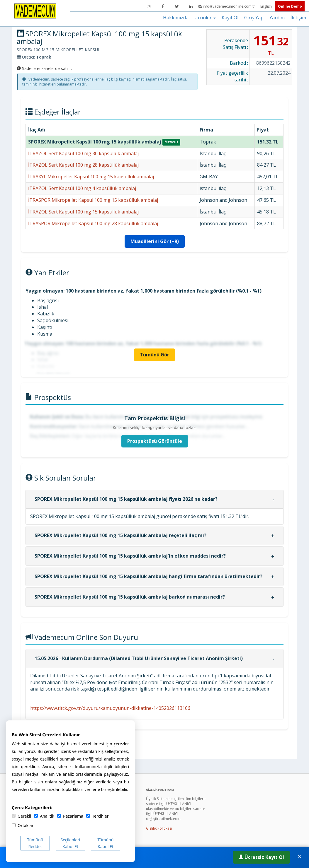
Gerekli (21, 816)
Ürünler (205, 18)
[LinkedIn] (191, 6)
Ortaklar (23, 825)
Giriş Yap (254, 18)
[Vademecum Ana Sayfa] (35, 11)
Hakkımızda (176, 18)
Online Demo (290, 6)
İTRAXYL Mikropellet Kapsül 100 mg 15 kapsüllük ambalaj (91, 177)
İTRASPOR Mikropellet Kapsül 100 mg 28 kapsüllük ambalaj (93, 223)
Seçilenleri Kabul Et (71, 843)
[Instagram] (149, 6)
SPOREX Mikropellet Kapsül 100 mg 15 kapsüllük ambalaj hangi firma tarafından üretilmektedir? (148, 576)
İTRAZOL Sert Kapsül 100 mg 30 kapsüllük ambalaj (83, 153)
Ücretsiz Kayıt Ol (261, 857)
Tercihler (97, 816)
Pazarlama (70, 816)
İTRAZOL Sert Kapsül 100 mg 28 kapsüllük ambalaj (83, 165)
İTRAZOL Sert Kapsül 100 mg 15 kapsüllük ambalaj (83, 212)
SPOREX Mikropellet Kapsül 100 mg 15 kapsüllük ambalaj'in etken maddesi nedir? (130, 556)
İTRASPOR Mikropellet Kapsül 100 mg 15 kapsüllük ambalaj (93, 200)
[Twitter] (177, 6)
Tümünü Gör (154, 355)
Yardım (277, 18)
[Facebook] (163, 6)
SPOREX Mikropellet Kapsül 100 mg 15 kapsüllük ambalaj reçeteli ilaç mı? (120, 535)
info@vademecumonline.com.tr (227, 6)
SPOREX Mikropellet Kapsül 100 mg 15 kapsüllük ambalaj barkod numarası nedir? (130, 597)
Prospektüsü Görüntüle (155, 441)
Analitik (44, 816)
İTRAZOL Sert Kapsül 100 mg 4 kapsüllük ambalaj (82, 188)
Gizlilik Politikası (159, 828)
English (266, 6)
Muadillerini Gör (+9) (155, 241)
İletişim (298, 18)
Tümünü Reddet (35, 843)
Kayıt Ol (230, 18)
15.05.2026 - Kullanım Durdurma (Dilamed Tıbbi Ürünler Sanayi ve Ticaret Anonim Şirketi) (139, 658)
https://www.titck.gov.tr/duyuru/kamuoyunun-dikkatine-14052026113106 (110, 708)
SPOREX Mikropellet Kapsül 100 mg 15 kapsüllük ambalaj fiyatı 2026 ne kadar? (126, 499)
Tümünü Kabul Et (106, 843)
